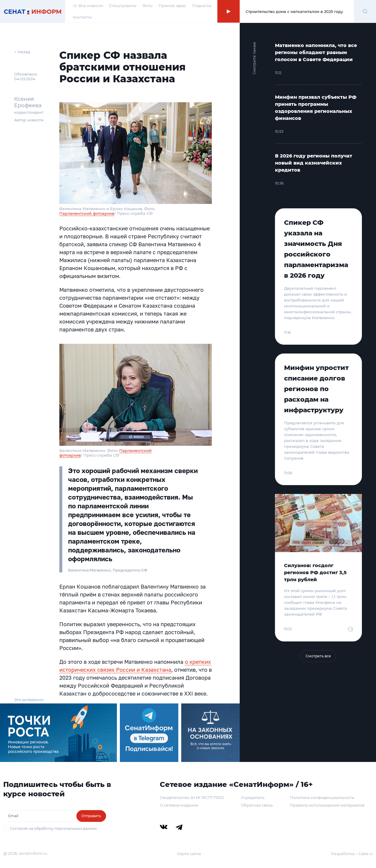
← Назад (22, 52)
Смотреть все (318, 656)
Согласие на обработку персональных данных (53, 828)
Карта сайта (189, 854)
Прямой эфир (172, 6)
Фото (147, 6)
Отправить (91, 816)
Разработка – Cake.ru (352, 854)
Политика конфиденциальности (322, 797)
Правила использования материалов (327, 805)
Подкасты (202, 6)
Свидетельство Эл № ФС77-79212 (192, 797)
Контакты (82, 17)
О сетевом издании (179, 805)
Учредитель (253, 797)
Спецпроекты (123, 6)
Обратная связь (257, 805)
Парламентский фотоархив (87, 213)
